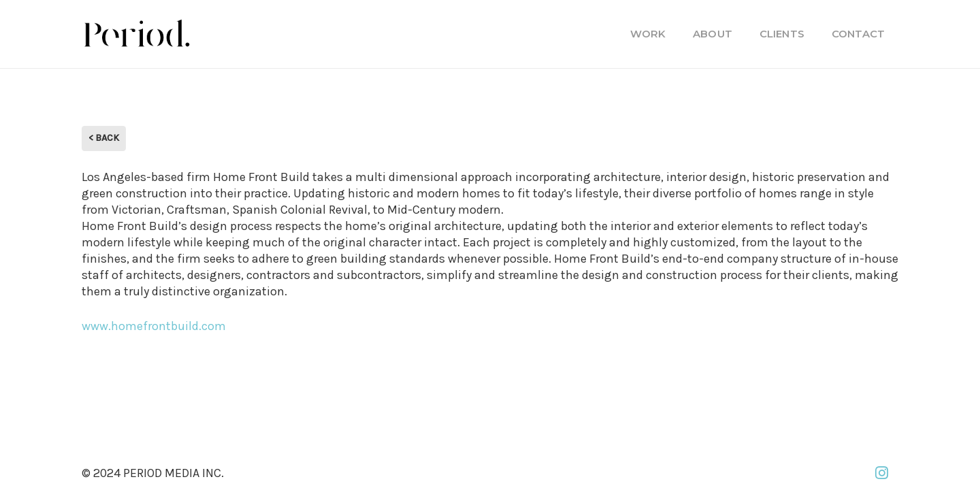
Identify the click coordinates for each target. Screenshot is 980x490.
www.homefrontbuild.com (154, 326)
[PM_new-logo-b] (136, 34)
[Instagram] (881, 473)
